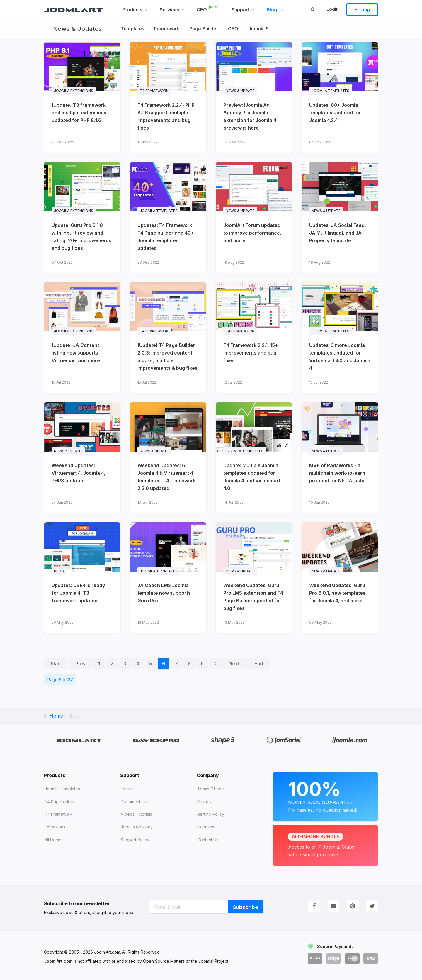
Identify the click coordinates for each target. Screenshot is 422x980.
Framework (167, 29)
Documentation (135, 802)
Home (56, 716)
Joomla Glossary (137, 827)
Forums (128, 789)
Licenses (206, 827)
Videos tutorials (136, 814)
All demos (54, 840)
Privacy (204, 802)
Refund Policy (211, 814)
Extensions (55, 827)
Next (234, 664)
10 (215, 664)
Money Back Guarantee (325, 796)
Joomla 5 (259, 29)
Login (333, 9)
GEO (233, 29)
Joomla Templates (62, 789)
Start (56, 664)
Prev (80, 664)
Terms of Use (211, 789)
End (259, 664)
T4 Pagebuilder (60, 802)
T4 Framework (59, 814)
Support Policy (135, 840)
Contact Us (208, 840)
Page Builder (204, 29)
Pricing (362, 9)
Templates (132, 29)
